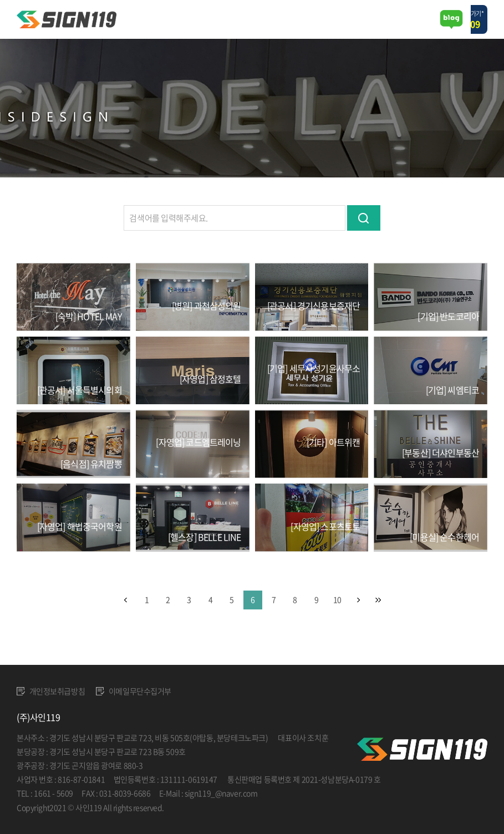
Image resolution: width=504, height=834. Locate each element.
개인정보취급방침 (51, 691)
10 (337, 599)
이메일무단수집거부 (134, 691)
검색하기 (364, 218)
